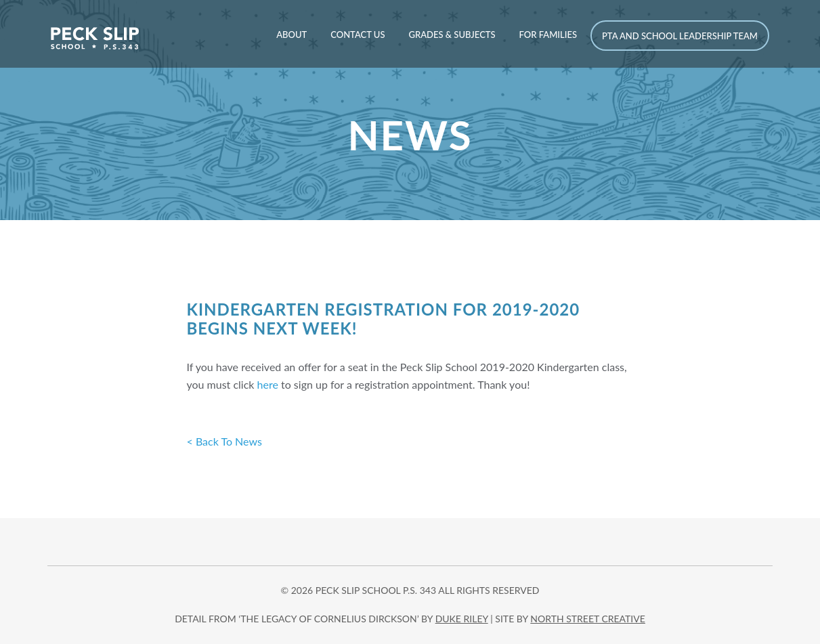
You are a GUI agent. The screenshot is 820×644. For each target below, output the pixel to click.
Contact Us (358, 35)
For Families (548, 35)
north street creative (588, 619)
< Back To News (224, 441)
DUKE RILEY (462, 619)
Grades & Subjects (452, 35)
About (292, 35)
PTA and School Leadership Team (680, 36)
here (269, 384)
